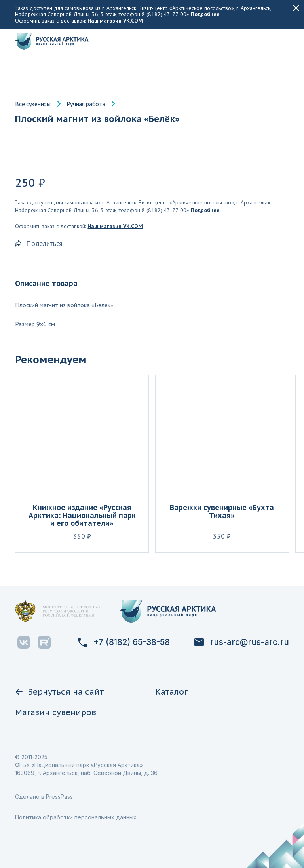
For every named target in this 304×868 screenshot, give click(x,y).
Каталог (171, 692)
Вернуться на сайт (59, 692)
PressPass (59, 797)
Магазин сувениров (56, 712)
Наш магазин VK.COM (115, 21)
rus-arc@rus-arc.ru (242, 642)
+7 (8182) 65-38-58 (124, 642)
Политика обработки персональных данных (76, 817)
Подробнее (205, 14)
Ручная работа (86, 104)
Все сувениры (33, 104)
